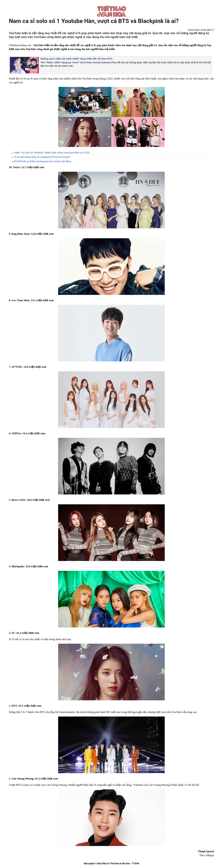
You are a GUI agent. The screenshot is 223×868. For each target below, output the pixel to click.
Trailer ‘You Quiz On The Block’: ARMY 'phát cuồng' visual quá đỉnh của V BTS (52, 153)
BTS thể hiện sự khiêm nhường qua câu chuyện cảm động (42, 161)
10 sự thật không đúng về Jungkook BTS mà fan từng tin (42, 157)
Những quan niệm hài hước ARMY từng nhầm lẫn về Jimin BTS (76, 59)
